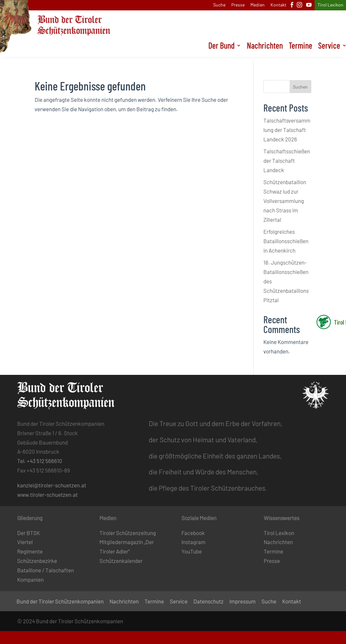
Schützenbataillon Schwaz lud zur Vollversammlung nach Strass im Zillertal (285, 201)
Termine (300, 51)
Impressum (242, 602)
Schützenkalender (121, 561)
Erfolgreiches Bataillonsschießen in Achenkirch (286, 241)
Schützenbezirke (37, 561)
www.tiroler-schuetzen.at (47, 495)
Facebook (193, 533)
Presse (238, 5)
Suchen (300, 87)
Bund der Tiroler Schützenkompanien (60, 602)
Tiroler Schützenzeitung (128, 533)
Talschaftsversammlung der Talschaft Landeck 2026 (287, 130)
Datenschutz (208, 602)
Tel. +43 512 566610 (40, 461)
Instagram (193, 542)
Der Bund (221, 51)
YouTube (192, 551)
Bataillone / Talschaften (46, 570)
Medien (258, 5)
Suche (219, 5)
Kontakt (278, 5)
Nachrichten (265, 51)
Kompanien (30, 579)
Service (179, 602)
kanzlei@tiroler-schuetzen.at (52, 485)
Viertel (25, 542)
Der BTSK (29, 533)
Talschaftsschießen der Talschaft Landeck (287, 161)
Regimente (30, 551)
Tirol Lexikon (330, 5)
